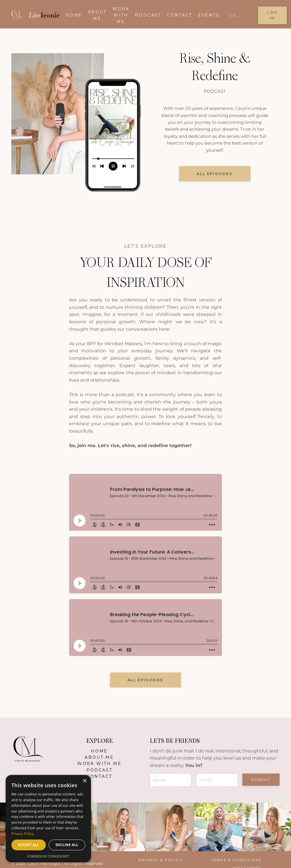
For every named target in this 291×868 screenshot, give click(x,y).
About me (97, 15)
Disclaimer (258, 860)
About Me (99, 757)
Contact (180, 15)
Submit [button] (261, 779)
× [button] (85, 781)
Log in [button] (272, 15)
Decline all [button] (67, 845)
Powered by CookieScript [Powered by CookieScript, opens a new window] (48, 856)
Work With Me (121, 15)
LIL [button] (234, 15)
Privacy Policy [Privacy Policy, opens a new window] (23, 834)
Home (74, 15)
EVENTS (209, 15)
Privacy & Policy (157, 860)
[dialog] (48, 819)
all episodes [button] (215, 176)
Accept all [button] (29, 845)
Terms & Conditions (212, 860)
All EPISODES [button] (145, 680)
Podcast (148, 15)
